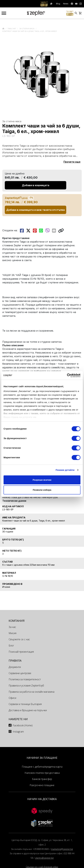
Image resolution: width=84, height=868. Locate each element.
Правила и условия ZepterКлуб (26, 686)
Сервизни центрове (20, 673)
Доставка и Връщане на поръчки (28, 710)
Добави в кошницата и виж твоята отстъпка (36, 210)
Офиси (12, 698)
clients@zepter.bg (44, 858)
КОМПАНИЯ (17, 621)
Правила (15, 661)
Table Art (12, 29)
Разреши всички (42, 480)
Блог (11, 646)
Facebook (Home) (23, 725)
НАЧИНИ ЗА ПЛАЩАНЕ (42, 758)
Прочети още (72, 162)
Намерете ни (18, 719)
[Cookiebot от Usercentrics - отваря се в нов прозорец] (67, 375)
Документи (15, 667)
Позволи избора (42, 490)
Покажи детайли (65, 470)
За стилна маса (27, 29)
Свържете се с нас (19, 639)
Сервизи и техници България (25, 704)
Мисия (13, 633)
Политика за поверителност (25, 679)
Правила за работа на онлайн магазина (31, 692)
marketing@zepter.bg (62, 849)
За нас (12, 627)
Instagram (18, 732)
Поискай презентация (21, 652)
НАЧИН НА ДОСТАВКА (42, 799)
